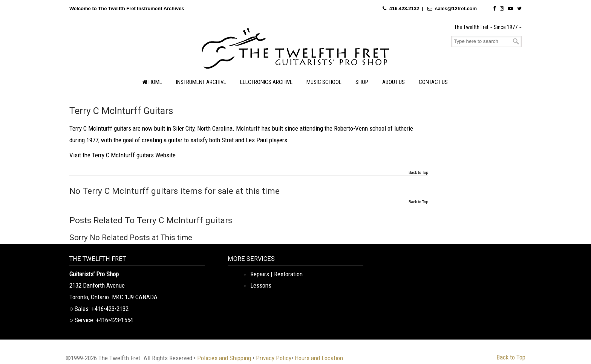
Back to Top (418, 173)
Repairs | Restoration (276, 274)
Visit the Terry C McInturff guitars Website (122, 155)
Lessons (261, 285)
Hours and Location (319, 358)
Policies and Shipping (224, 358)
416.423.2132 (404, 8)
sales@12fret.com (456, 8)
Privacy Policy (274, 358)
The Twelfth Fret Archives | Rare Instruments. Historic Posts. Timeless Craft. (295, 50)
